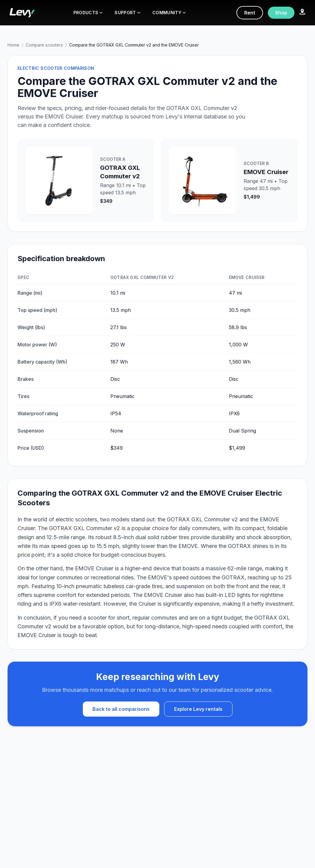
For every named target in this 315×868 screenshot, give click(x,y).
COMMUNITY (169, 13)
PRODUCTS (88, 13)
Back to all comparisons (121, 709)
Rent (250, 13)
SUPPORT (127, 13)
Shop (281, 13)
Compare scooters (44, 45)
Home (13, 45)
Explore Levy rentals (198, 709)
